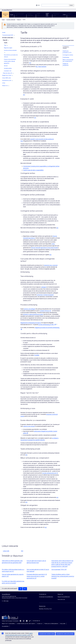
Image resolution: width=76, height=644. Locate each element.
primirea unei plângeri (29, 309)
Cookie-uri (40, 624)
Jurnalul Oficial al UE (45, 311)
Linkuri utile (6, 551)
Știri (22, 551)
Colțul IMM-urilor (47, 15)
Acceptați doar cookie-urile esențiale (65, 634)
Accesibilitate (5, 626)
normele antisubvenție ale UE (50, 473)
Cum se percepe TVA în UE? (59, 569)
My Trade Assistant (41, 67)
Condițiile (37, 355)
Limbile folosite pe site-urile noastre (26, 624)
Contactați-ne (36, 621)
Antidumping (66, 58)
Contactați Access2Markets (46, 597)
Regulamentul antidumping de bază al (31, 323)
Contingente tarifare (68, 55)
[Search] (71, 5)
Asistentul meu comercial (51, 265)
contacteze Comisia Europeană (45, 295)
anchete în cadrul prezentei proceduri (33, 314)
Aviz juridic (63, 624)
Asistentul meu (5, 15)
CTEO (64, 15)
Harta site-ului (61, 599)
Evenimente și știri (57, 15)
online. (53, 244)
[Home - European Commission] (11, 617)
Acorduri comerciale (31, 15)
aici (30, 63)
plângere (44, 287)
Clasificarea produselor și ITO (67, 52)
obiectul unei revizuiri (29, 426)
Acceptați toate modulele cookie (47, 634)
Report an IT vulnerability (8, 624)
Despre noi (70, 15)
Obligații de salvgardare (66, 65)
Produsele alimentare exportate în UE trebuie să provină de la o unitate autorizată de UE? (37, 576)
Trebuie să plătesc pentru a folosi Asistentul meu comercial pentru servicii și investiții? (63, 576)
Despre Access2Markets (64, 597)
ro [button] (38, 5)
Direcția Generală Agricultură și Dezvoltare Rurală (44, 248)
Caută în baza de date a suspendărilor (33, 170)
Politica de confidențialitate (51, 624)
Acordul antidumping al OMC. (46, 325)
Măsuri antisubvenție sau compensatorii (68, 61)
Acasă (12, 15)
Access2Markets (6, 594)
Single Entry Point (40, 15)
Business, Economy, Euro (45, 609)
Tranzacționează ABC (20, 15)
